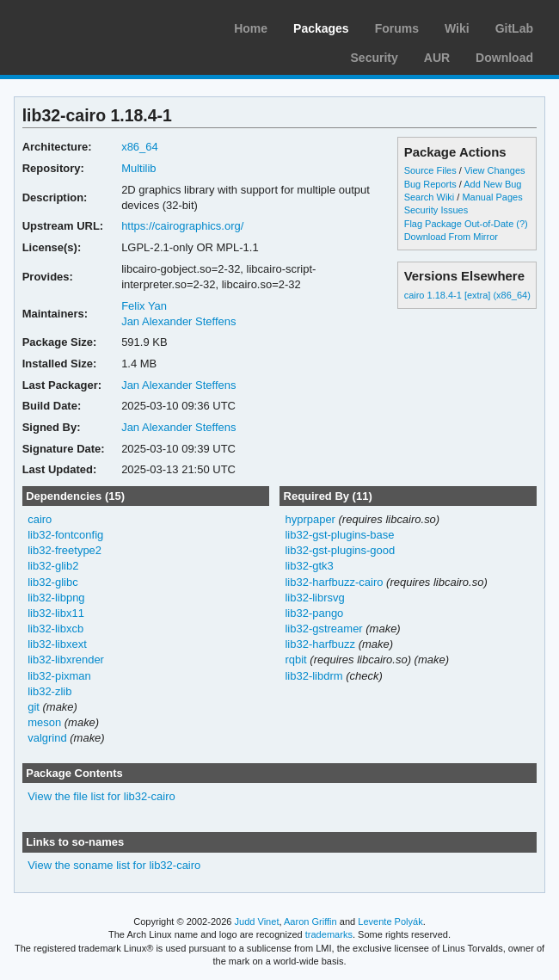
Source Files (430, 170)
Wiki (457, 28)
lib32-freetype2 (64, 550)
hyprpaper (310, 519)
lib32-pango (314, 613)
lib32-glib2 (53, 566)
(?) (522, 224)
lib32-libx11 (56, 613)
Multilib (138, 168)
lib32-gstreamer (323, 629)
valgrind (47, 738)
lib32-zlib (49, 691)
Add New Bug (492, 184)
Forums (397, 28)
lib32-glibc (52, 582)
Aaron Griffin (310, 921)
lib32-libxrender (66, 659)
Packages (321, 28)
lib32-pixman (59, 676)
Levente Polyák (390, 921)
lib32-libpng (56, 598)
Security (375, 58)
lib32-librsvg (314, 598)
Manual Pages (492, 197)
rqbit (295, 659)
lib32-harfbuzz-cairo (334, 582)
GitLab (514, 28)
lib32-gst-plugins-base (339, 535)
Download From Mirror (451, 237)
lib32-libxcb (55, 629)
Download (504, 58)
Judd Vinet (257, 921)
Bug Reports (430, 184)
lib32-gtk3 (309, 566)
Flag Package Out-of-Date (459, 224)
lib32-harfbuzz (320, 644)
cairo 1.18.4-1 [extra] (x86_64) (467, 295)
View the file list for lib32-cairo (101, 796)
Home (251, 28)
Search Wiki (430, 197)
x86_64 (140, 147)
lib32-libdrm (313, 676)
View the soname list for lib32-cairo (114, 865)
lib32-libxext (57, 644)
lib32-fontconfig (65, 535)
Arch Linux (95, 26)
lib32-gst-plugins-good (340, 550)
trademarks (329, 934)
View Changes (495, 170)
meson (44, 722)
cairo (40, 519)
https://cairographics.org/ (182, 226)
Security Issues (436, 210)
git (34, 707)
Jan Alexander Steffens (178, 321)
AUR (437, 58)
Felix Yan (144, 306)
